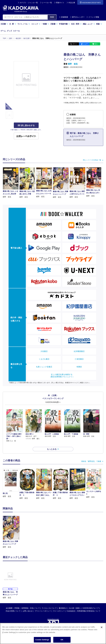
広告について (35, 603)
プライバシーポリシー (43, 606)
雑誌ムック (89, 24)
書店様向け (63, 603)
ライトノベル (24, 24)
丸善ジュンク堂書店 (44, 367)
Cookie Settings (42, 640)
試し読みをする (26, 125)
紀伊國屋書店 (79, 351)
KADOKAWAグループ (91, 603)
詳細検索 (63, 17)
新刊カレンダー (77, 17)
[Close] (102, 627)
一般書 (45, 24)
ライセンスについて (49, 603)
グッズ (9, 31)
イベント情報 (93, 17)
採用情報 (25, 603)
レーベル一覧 (47, 3)
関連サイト (60, 3)
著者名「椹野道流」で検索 (91, 456)
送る (96, 44)
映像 (99, 24)
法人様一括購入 (75, 603)
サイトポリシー (59, 606)
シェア (85, 44)
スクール (16, 31)
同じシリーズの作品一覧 (92, 160)
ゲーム (3, 31)
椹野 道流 (73, 64)
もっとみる (52, 444)
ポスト (75, 44)
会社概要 (9, 603)
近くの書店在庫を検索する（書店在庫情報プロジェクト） (62, 376)
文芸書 (4, 24)
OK (62, 640)
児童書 (54, 24)
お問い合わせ (28, 606)
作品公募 (72, 3)
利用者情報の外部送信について (89, 606)
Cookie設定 (71, 606)
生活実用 (76, 24)
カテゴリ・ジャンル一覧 (29, 3)
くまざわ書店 (44, 359)
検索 (52, 17)
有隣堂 (79, 367)
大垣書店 (44, 351)
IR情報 (17, 603)
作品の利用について (13, 606)
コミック (36, 24)
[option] (11, 527)
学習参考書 (64, 24)
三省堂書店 (79, 359)
